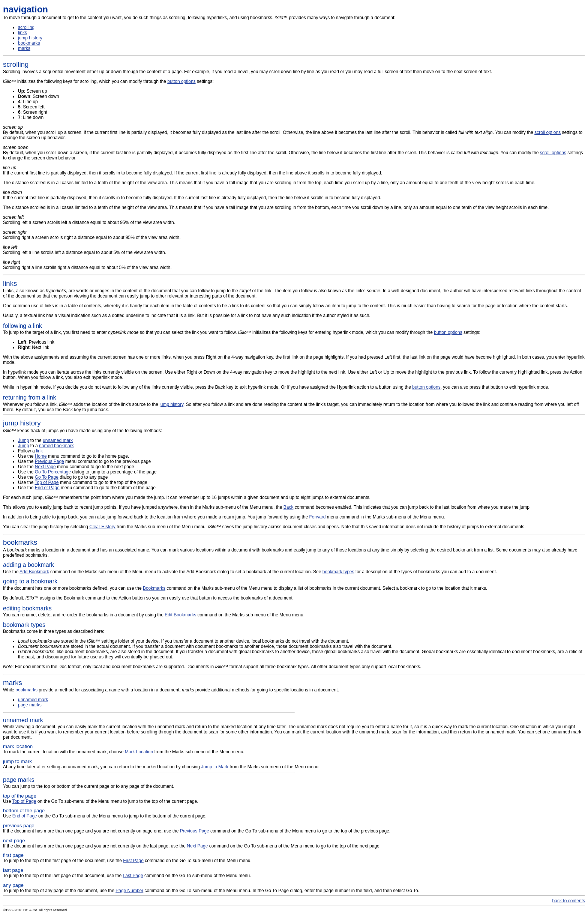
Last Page (133, 876)
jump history (30, 38)
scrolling (26, 27)
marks (24, 48)
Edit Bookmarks (180, 615)
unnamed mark (58, 440)
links (22, 33)
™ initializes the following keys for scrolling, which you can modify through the (85, 81)
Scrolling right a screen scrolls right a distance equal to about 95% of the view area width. (92, 235)
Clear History (102, 527)
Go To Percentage (53, 472)
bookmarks (29, 43)
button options (181, 81)
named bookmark (56, 446)
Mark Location (139, 752)
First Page (133, 861)
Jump (23, 440)
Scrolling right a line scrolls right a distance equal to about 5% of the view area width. (87, 265)
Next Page (45, 467)
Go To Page (47, 477)
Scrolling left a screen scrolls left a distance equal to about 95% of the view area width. (89, 220)
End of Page (47, 488)
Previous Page (49, 461)
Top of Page (46, 482)
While (294, 686)
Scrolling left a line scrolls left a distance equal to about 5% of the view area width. (85, 250)
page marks (30, 705)
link (39, 451)
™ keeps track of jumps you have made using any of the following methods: (294, 426)
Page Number (129, 891)
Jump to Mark (215, 767)
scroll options (547, 132)
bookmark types (338, 572)
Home (41, 456)
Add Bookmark (34, 572)
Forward (317, 517)
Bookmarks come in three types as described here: (294, 648)
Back (289, 507)
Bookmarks (154, 588)
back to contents (569, 901)
